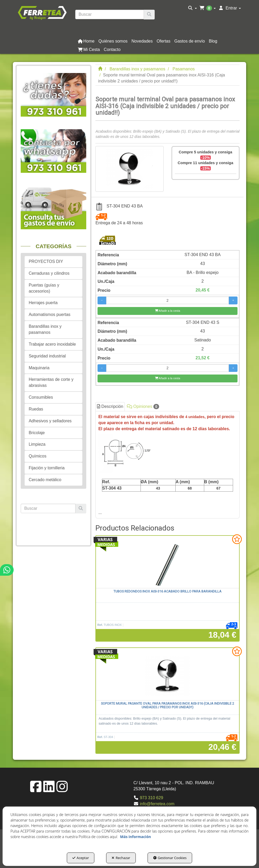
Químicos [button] (37, 456)
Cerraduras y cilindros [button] (49, 273)
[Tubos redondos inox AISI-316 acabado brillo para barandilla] (167, 562)
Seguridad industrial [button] (47, 356)
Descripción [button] (110, 406)
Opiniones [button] (143, 407)
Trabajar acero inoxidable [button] (52, 344)
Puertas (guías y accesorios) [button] (44, 288)
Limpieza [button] (37, 444)
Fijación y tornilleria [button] (47, 468)
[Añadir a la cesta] (167, 311)
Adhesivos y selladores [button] (50, 421)
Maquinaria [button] (39, 368)
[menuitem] (193, 8)
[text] (110, 14)
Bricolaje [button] (37, 433)
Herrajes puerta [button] (43, 303)
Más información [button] (136, 837)
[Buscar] (149, 15)
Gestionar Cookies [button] (170, 858)
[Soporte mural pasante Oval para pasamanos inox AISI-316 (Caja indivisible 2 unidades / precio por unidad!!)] (167, 674)
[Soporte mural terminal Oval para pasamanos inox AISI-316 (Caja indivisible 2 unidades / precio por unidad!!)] (129, 169)
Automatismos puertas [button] (49, 315)
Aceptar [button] (81, 858)
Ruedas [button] (36, 409)
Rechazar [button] (121, 858)
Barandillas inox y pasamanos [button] (45, 329)
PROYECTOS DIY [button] (46, 261)
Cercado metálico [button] (45, 480)
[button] (42, 12)
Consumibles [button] (41, 397)
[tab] (167, 465)
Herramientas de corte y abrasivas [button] (51, 382)
